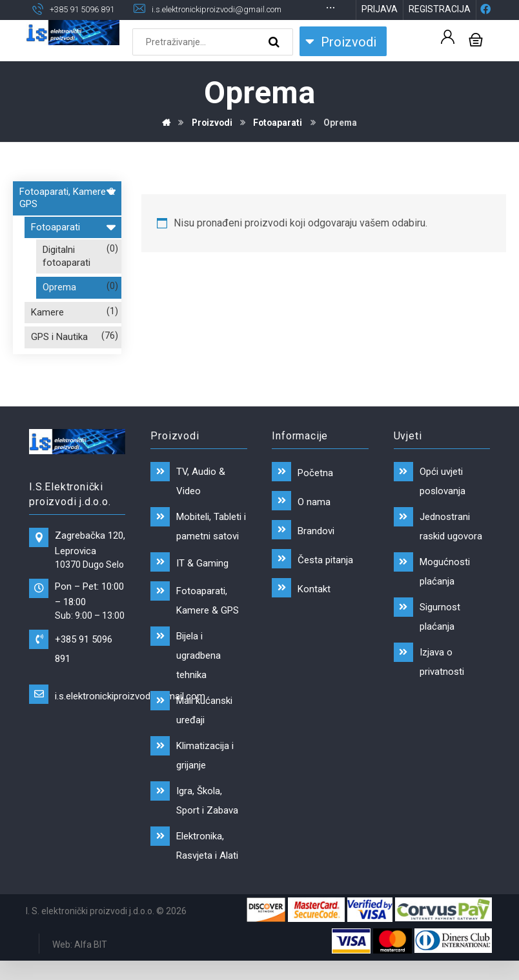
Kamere (47, 334)
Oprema (59, 309)
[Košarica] (476, 60)
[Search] (276, 63)
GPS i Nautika (59, 359)
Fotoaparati (73, 247)
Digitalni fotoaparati (66, 278)
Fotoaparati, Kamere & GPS (67, 217)
